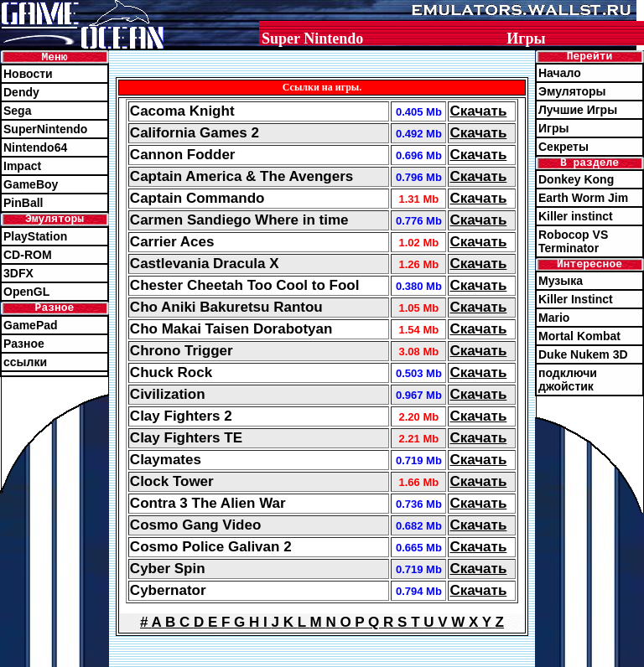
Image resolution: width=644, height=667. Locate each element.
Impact (22, 166)
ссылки (25, 362)
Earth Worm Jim (583, 198)
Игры (553, 128)
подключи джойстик (568, 380)
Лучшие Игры (578, 110)
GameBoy (31, 184)
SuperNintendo (45, 129)
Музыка (561, 281)
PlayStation (35, 236)
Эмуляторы (572, 91)
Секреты (563, 147)
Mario (554, 318)
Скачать (478, 111)
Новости (28, 74)
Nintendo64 (35, 147)
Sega (17, 111)
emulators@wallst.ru (440, 660)
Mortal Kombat (579, 336)
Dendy (21, 92)
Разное (24, 344)
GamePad (31, 325)
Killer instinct (576, 216)
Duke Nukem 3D (583, 354)
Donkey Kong (576, 179)
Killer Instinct (576, 299)
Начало (560, 73)
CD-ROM (28, 255)
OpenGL (26, 292)
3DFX (18, 273)
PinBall (23, 203)
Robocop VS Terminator (573, 241)
